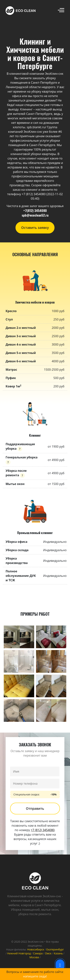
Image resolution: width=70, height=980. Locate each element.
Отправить (35, 808)
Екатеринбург (55, 949)
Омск (48, 953)
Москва (34, 957)
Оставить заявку (35, 228)
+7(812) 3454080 (35, 210)
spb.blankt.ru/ (36, 127)
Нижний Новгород (19, 953)
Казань (58, 953)
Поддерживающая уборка (20, 446)
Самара (38, 953)
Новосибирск (36, 949)
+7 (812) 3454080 (43, 830)
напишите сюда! (35, 976)
